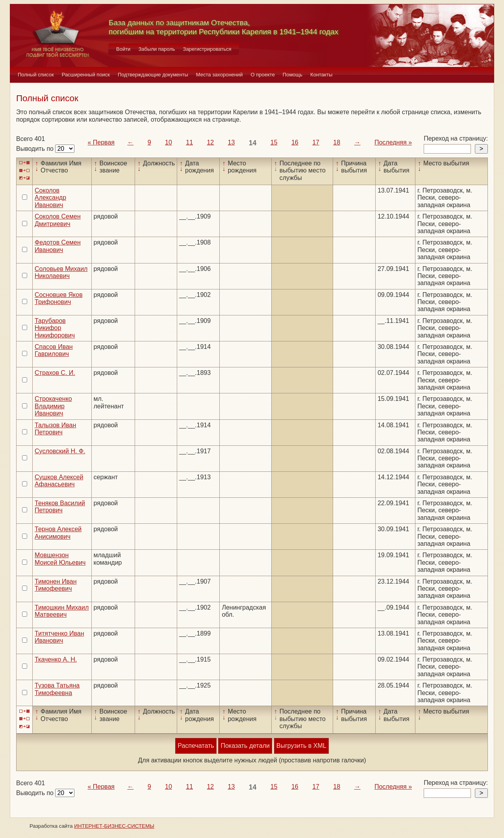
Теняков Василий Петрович (60, 507)
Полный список (36, 75)
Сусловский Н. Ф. (60, 451)
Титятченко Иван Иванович (59, 637)
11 (189, 142)
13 (232, 142)
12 (210, 142)
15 (274, 142)
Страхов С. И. (55, 373)
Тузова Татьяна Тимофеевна (57, 689)
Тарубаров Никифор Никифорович (55, 328)
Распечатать (196, 746)
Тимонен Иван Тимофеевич (56, 585)
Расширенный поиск (86, 75)
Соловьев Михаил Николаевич (61, 272)
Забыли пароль (157, 49)
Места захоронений (220, 75)
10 (169, 142)
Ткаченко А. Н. (56, 659)
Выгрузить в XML (301, 746)
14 (253, 143)
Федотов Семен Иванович (58, 246)
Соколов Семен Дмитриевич (58, 220)
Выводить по (36, 149)
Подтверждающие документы (153, 75)
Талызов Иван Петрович (55, 429)
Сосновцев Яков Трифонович (59, 298)
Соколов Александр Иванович (50, 198)
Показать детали (245, 746)
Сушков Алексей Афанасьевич (59, 481)
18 (337, 142)
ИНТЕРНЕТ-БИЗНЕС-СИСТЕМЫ (114, 826)
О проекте (263, 75)
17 (316, 142)
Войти (123, 49)
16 (295, 142)
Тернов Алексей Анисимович (58, 533)
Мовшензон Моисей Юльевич (60, 559)
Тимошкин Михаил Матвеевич (62, 611)
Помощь (293, 75)
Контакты (321, 75)
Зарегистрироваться (207, 49)
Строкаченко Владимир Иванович (53, 406)
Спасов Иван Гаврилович (54, 350)
